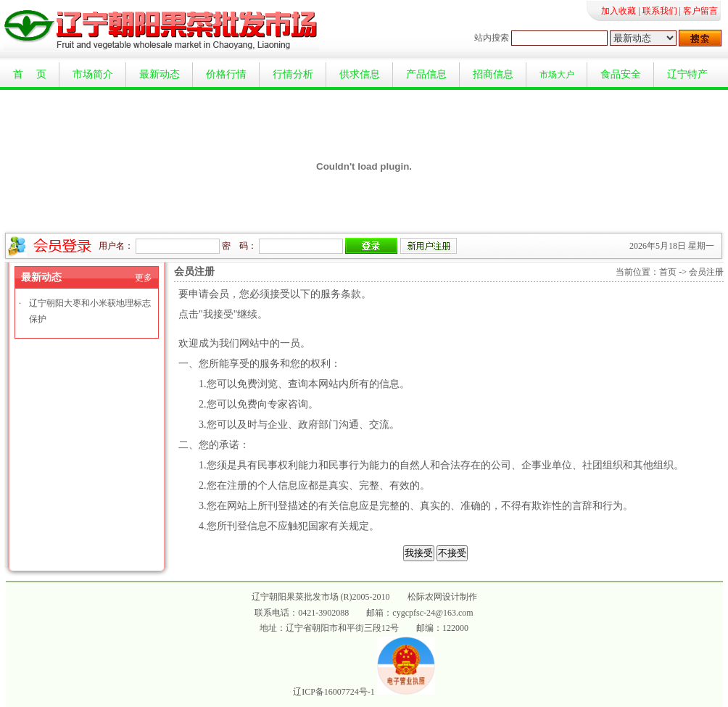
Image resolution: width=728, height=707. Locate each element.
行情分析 (293, 74)
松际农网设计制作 (442, 597)
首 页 (30, 74)
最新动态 (160, 74)
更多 (144, 278)
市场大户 (557, 75)
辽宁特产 (687, 74)
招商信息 (493, 74)
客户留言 (700, 11)
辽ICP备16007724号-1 (334, 692)
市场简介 (93, 74)
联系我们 (660, 11)
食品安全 (621, 74)
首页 (668, 272)
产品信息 (426, 74)
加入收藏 (619, 11)
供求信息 (360, 74)
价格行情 (226, 74)
